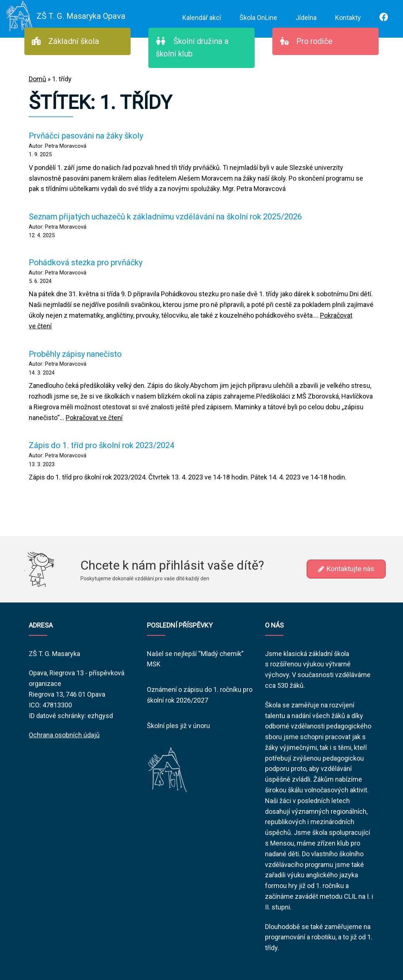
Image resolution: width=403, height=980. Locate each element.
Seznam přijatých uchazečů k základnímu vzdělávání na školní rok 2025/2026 (165, 217)
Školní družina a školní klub (192, 48)
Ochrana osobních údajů (64, 735)
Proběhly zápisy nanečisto (75, 354)
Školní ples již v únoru (178, 726)
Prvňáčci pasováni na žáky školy (86, 136)
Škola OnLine (258, 18)
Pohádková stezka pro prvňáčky (86, 262)
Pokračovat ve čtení (94, 418)
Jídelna (306, 18)
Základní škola (66, 41)
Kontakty (348, 18)
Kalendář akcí (202, 18)
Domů (37, 79)
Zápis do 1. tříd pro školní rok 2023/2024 (101, 445)
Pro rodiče (306, 41)
